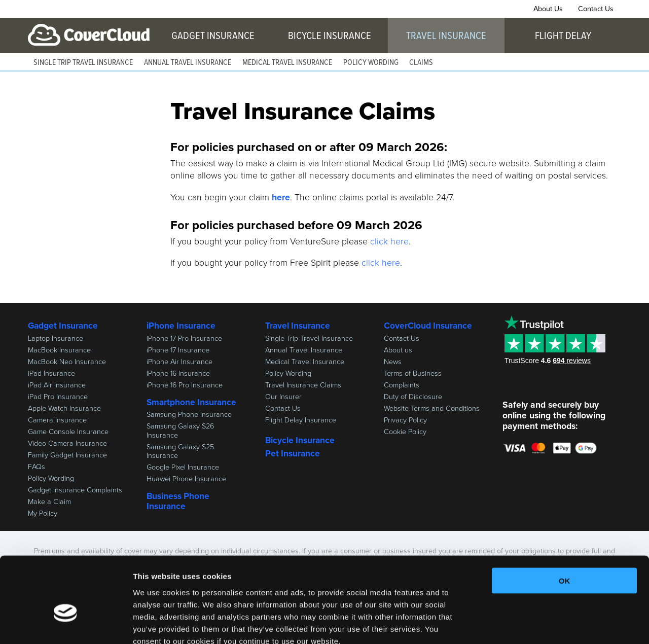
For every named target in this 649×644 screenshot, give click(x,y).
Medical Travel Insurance (287, 63)
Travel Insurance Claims (303, 385)
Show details (532, 624)
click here (389, 241)
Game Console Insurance (68, 432)
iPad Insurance (51, 373)
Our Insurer (283, 397)
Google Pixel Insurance (183, 467)
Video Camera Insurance (67, 443)
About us (398, 350)
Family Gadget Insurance (67, 455)
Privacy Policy (405, 420)
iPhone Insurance (181, 326)
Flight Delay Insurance (301, 420)
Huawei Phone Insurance (186, 479)
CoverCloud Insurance (89, 35)
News (393, 362)
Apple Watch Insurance (64, 408)
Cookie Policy (405, 432)
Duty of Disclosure (413, 397)
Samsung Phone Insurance (189, 414)
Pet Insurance (293, 453)
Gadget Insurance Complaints (75, 490)
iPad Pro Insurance (58, 397)
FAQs (37, 467)
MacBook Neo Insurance (67, 362)
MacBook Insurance (59, 350)
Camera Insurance (57, 420)
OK (565, 523)
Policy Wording (371, 63)
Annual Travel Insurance (188, 63)
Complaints (402, 385)
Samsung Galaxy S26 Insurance (180, 430)
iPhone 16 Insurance (178, 373)
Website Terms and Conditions (432, 408)
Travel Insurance (446, 35)
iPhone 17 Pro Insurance (184, 338)
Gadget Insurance (213, 35)
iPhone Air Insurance (179, 362)
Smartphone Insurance (191, 402)
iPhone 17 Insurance (178, 350)
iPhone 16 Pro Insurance (185, 385)
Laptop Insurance (56, 338)
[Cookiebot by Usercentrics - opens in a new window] (66, 624)
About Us (548, 9)
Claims (421, 63)
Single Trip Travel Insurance (83, 63)
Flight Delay (563, 35)
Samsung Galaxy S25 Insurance (180, 451)
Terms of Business (413, 373)
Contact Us (596, 9)
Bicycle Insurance (330, 35)
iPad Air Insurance (57, 385)
